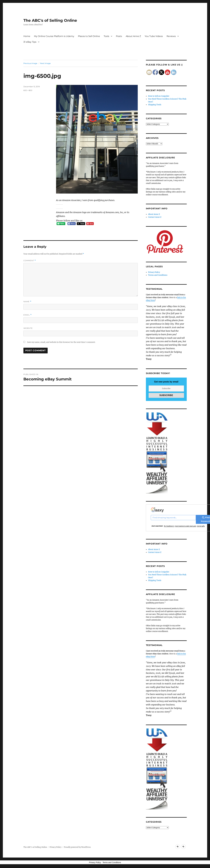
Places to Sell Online (89, 36)
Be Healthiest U (169, 526)
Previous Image (30, 63)
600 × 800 (28, 90)
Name (27, 302)
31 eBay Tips (30, 42)
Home (27, 36)
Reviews (171, 36)
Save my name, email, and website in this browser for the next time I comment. (61, 342)
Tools (106, 36)
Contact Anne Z (155, 217)
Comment (30, 261)
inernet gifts (201, 526)
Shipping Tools (155, 105)
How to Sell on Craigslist (159, 96)
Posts (119, 36)
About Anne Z (133, 36)
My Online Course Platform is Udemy (54, 36)
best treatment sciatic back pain (186, 526)
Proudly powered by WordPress (77, 847)
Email (27, 315)
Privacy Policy (154, 272)
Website (28, 328)
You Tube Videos (154, 36)
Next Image (45, 63)
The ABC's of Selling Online (50, 20)
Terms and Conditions (158, 275)
